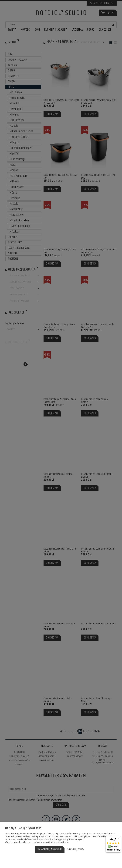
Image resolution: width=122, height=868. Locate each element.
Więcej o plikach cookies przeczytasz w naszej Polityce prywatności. (37, 842)
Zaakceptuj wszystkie (50, 850)
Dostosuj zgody (76, 850)
